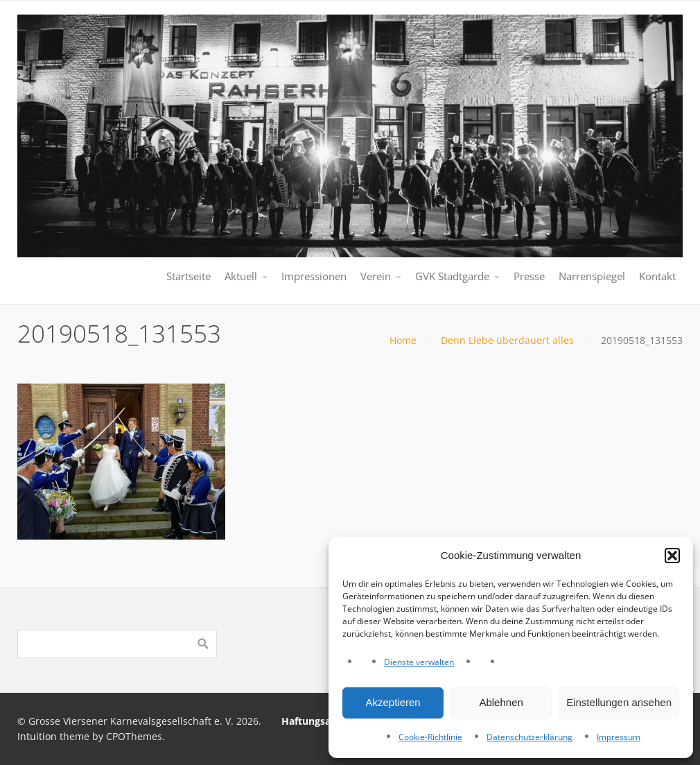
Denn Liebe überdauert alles (507, 340)
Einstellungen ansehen (619, 702)
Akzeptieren (393, 702)
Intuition (37, 736)
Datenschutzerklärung (530, 737)
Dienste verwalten (419, 662)
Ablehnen (501, 702)
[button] (672, 556)
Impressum (619, 737)
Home (403, 340)
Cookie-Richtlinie (430, 737)
